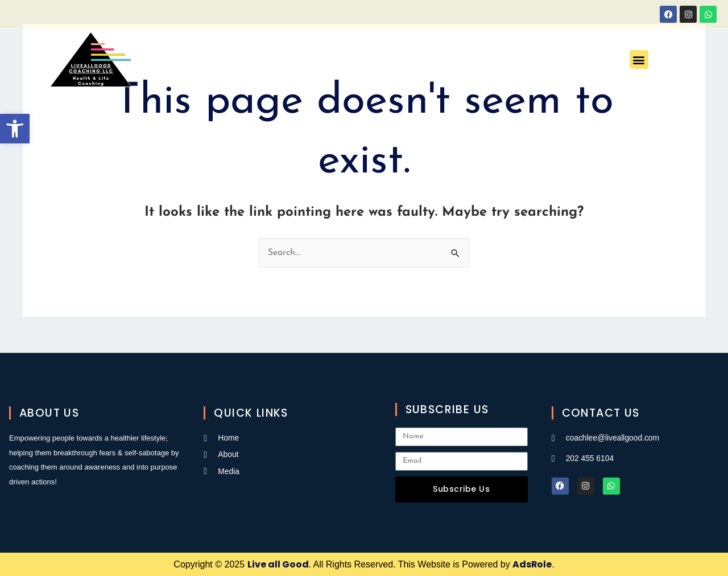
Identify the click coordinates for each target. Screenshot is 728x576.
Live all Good (278, 564)
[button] (15, 129)
